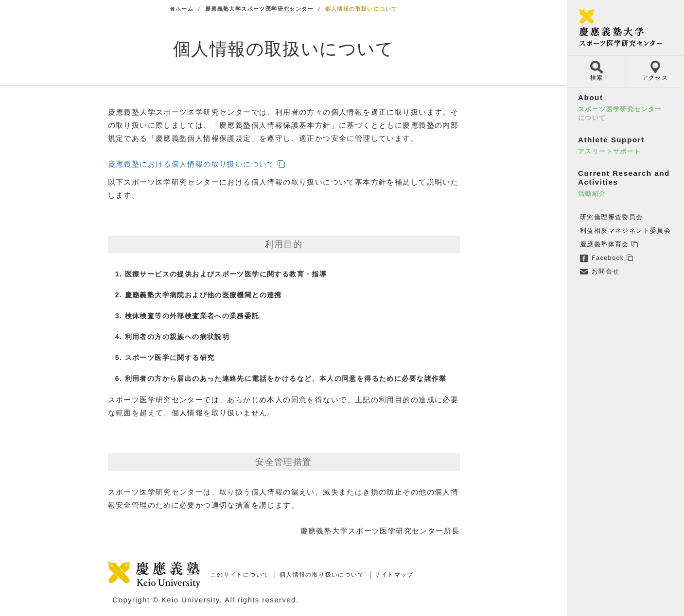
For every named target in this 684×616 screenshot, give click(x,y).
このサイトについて (240, 575)
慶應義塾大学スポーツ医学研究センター (259, 9)
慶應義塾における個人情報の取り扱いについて (192, 164)
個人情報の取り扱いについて (322, 575)
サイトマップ (394, 575)
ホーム (182, 9)
